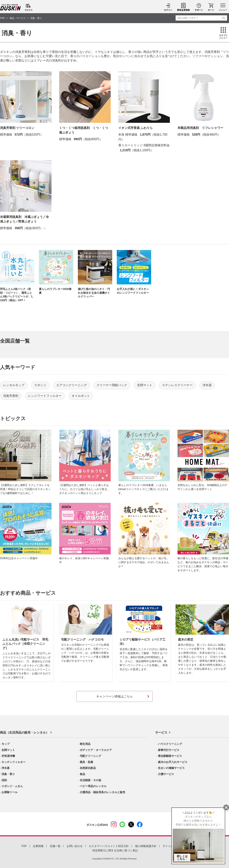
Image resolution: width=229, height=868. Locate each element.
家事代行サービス (169, 750)
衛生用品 (85, 744)
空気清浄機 (8, 756)
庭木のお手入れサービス (173, 762)
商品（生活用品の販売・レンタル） (24, 733)
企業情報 (38, 846)
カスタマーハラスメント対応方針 (109, 846)
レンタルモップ (14, 385)
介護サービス (166, 774)
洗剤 (4, 780)
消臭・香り (8, 774)
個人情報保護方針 (146, 846)
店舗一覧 (55, 846)
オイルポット (81, 396)
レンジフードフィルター (45, 396)
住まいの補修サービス (171, 768)
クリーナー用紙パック (112, 385)
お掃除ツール (10, 792)
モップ (6, 744)
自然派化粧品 (88, 768)
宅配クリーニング (90, 756)
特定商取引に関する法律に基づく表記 (115, 850)
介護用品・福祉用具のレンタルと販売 (102, 792)
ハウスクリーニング (170, 744)
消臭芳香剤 (11, 396)
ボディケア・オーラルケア (96, 750)
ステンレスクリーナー (177, 385)
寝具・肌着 (86, 762)
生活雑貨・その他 (90, 780)
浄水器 (207, 385)
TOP (24, 846)
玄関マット (145, 385)
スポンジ (40, 385)
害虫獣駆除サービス (170, 756)
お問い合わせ (75, 846)
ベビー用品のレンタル (93, 786)
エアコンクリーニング (72, 385)
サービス (161, 733)
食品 (82, 774)
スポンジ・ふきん (12, 786)
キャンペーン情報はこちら (114, 696)
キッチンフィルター (14, 762)
